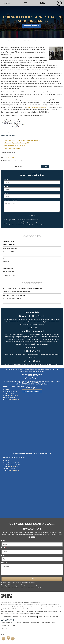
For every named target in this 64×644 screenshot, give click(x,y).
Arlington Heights (7, 622)
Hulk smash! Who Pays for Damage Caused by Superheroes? (22, 140)
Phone (6, 193)
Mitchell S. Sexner (14, 158)
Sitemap (56, 616)
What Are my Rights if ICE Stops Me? (15, 145)
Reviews (16, 616)
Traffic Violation (9, 275)
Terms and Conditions (45, 616)
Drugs (5, 255)
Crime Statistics (9, 241)
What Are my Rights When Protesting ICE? (17, 143)
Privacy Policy (32, 616)
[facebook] (4, 639)
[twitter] (8, 638)
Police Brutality (9, 272)
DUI (4, 258)
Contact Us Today (32, 26)
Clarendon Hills (45, 622)
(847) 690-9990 (13, 466)
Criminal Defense (9, 245)
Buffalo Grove (35, 622)
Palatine (13, 625)
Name (6, 179)
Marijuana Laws (8, 268)
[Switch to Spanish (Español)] (7, 3)
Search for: (19, 167)
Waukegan (26, 622)
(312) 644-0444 (13, 396)
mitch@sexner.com (14, 400)
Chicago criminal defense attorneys (37, 107)
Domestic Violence (9, 252)
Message (4, 562)
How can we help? (11, 200)
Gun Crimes (7, 265)
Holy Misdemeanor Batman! (12, 148)
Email (6, 186)
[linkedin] (13, 639)
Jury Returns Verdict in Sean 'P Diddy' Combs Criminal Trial (23, 302)
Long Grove (5, 625)
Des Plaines (17, 622)
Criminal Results (7, 616)
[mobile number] (59, 3)
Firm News (7, 262)
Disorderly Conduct (10, 248)
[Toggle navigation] (25, 3)
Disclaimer (23, 616)
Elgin (53, 622)
